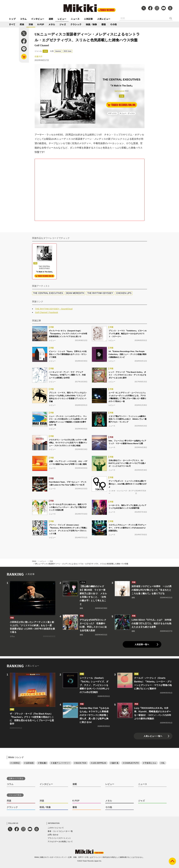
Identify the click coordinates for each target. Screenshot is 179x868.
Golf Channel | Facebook (47, 312)
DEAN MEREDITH (75, 293)
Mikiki (34, 561)
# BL (163, 763)
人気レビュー (104, 19)
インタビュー (38, 19)
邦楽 (22, 24)
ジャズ (63, 24)
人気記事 (88, 19)
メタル (52, 24)
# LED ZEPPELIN (98, 763)
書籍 (104, 24)
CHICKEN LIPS (124, 293)
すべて (12, 24)
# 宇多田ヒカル (150, 763)
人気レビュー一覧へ (153, 736)
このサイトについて (56, 828)
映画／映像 (91, 24)
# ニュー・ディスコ (127, 113)
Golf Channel (119, 91)
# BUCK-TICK (80, 763)
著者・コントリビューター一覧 (60, 831)
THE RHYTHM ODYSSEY (100, 293)
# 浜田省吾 (29, 763)
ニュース (75, 19)
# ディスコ (112, 113)
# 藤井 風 (115, 763)
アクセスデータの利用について (60, 842)
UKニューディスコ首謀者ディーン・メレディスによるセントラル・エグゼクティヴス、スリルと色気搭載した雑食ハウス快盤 (82, 564)
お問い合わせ (53, 835)
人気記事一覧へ (142, 644)
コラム (23, 19)
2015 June (67, 51)
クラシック (76, 24)
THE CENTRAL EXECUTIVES (48, 293)
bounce (58, 51)
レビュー (62, 19)
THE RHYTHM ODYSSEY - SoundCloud (54, 309)
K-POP (41, 24)
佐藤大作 (39, 56)
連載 (51, 19)
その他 (113, 24)
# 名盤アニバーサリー (60, 763)
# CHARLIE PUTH (131, 763)
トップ (12, 19)
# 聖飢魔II (42, 763)
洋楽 (31, 24)
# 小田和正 (15, 763)
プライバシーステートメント (59, 838)
